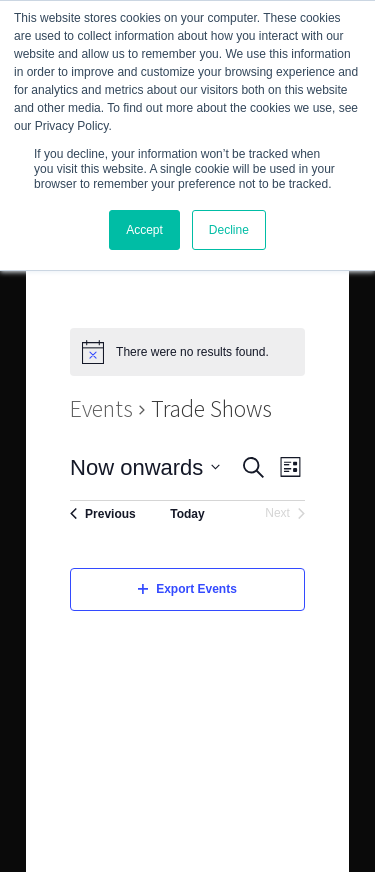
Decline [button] (229, 230)
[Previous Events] (103, 514)
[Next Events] (285, 514)
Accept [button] (144, 230)
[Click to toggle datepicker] (145, 467)
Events (101, 408)
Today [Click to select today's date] (187, 514)
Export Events (187, 589)
